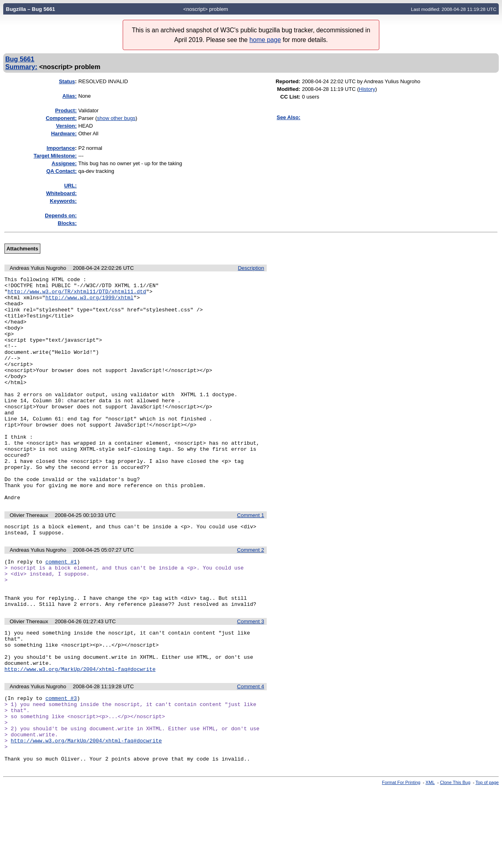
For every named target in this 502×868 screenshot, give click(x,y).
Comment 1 (250, 560)
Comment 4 (250, 752)
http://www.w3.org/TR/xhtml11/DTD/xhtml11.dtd (77, 295)
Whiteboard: (61, 193)
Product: (66, 110)
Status (67, 81)
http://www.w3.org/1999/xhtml (89, 302)
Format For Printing (401, 861)
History (367, 89)
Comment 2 (250, 597)
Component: (61, 118)
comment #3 (61, 765)
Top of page (487, 861)
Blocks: (67, 223)
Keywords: (63, 201)
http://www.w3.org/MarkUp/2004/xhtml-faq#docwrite (80, 734)
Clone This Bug (455, 861)
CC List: (291, 97)
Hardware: (64, 133)
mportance (61, 148)
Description (251, 268)
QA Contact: (62, 171)
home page (265, 40)
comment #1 (61, 610)
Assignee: (64, 163)
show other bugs (116, 118)
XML (430, 861)
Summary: (21, 67)
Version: (66, 126)
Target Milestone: (55, 156)
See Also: (289, 117)
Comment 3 (250, 678)
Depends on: (61, 215)
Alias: (70, 96)
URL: (70, 186)
